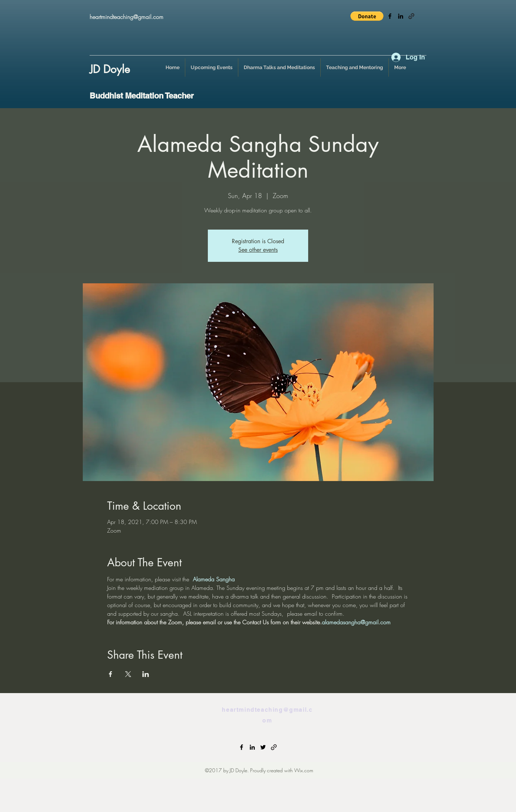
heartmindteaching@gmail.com (126, 17)
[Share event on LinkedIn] (146, 674)
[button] (367, 16)
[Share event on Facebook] (111, 674)
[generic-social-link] (411, 16)
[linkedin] (401, 16)
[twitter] (263, 747)
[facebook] (390, 16)
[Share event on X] (128, 674)
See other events (258, 250)
